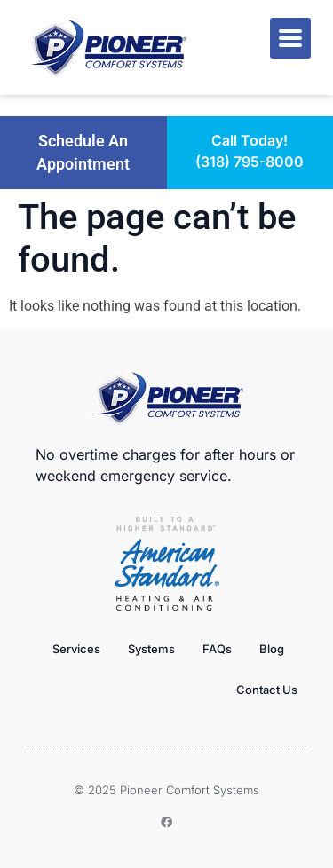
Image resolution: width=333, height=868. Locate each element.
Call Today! (250, 140)
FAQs (217, 649)
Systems (151, 649)
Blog (272, 649)
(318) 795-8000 (250, 162)
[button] (83, 153)
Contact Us (267, 690)
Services (76, 649)
